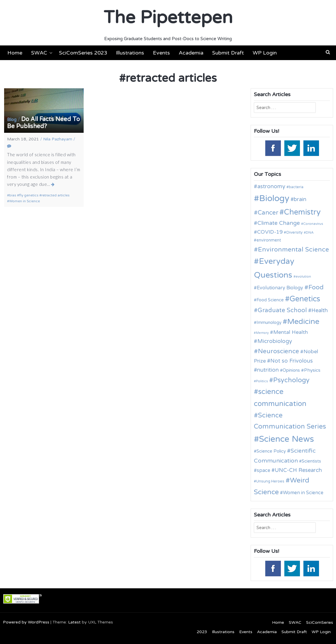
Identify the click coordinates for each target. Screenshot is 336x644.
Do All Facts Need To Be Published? (43, 123)
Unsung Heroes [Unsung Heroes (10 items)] (270, 481)
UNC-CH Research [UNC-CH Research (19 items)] (298, 470)
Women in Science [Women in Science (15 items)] (303, 493)
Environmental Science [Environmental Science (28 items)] (293, 249)
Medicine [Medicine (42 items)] (303, 321)
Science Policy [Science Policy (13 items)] (271, 451)
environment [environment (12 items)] (269, 240)
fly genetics (29, 195)
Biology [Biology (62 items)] (274, 198)
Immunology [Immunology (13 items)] (269, 322)
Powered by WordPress (26, 622)
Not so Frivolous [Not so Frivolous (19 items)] (292, 361)
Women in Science (25, 201)
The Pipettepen (168, 18)
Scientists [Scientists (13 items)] (311, 461)
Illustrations (130, 53)
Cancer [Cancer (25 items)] (268, 213)
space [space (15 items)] (264, 470)
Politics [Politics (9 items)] (262, 381)
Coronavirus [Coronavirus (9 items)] (313, 224)
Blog (12, 120)
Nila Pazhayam (58, 139)
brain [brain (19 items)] (300, 199)
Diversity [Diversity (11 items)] (294, 232)
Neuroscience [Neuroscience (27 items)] (278, 351)
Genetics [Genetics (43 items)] (305, 299)
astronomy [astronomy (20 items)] (271, 186)
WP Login (265, 53)
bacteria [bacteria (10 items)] (296, 187)
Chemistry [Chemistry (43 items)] (302, 212)
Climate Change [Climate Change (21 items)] (279, 223)
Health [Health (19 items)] (320, 310)
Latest (74, 622)
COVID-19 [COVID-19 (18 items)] (270, 232)
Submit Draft (228, 53)
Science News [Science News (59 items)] (287, 439)
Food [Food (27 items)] (316, 287)
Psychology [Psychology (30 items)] (291, 380)
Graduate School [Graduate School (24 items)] (282, 310)
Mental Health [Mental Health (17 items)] (291, 332)
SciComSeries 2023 (83, 53)
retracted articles (55, 195)
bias (13, 195)
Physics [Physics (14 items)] (312, 370)
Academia (191, 53)
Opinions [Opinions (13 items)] (291, 370)
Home (15, 53)
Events (161, 53)
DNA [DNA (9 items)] (310, 232)
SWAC (39, 53)
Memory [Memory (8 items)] (262, 333)
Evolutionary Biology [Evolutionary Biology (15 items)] (280, 288)
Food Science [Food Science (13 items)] (270, 300)
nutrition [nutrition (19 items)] (268, 370)
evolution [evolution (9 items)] (303, 276)
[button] (328, 52)
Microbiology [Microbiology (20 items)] (275, 341)
